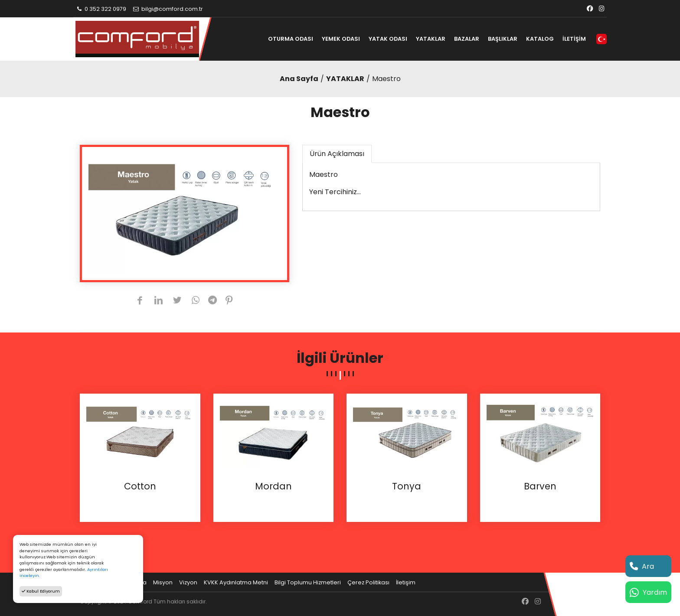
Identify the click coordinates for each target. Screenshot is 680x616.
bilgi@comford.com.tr (168, 9)
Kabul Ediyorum (41, 591)
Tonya (407, 486)
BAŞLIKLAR (503, 39)
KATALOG (540, 39)
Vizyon (188, 582)
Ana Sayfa (299, 79)
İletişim (406, 582)
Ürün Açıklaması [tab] (337, 154)
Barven (540, 486)
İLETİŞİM (574, 39)
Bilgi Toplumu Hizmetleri (308, 582)
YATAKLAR (431, 39)
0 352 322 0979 (101, 9)
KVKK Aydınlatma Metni (236, 582)
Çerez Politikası (368, 582)
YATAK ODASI (388, 39)
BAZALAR (467, 39)
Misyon (163, 582)
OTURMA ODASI (291, 39)
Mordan (273, 486)
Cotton (140, 486)
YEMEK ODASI (341, 39)
